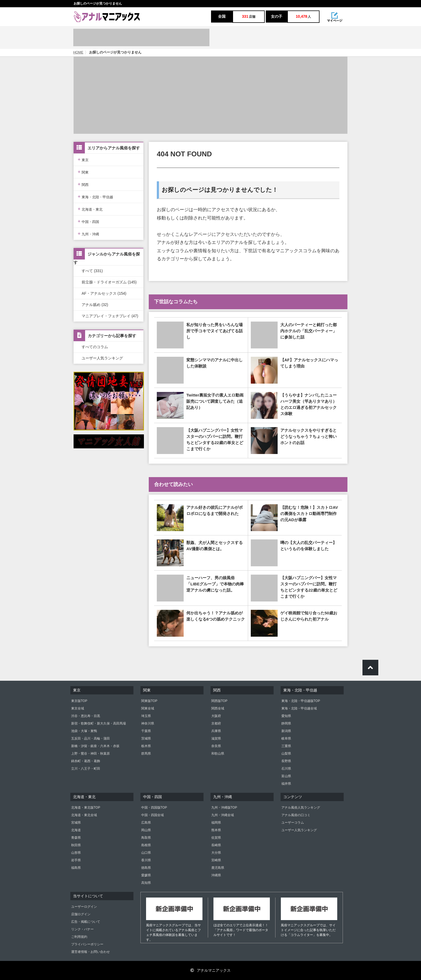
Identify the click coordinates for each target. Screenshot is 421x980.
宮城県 (76, 823)
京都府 (216, 723)
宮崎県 (216, 860)
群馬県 (146, 754)
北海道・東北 (90, 209)
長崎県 (216, 845)
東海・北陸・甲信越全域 (299, 708)
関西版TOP (219, 701)
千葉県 (146, 731)
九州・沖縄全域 (223, 815)
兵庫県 (216, 731)
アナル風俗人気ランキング (301, 808)
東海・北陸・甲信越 (95, 197)
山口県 (146, 853)
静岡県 (286, 723)
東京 (83, 159)
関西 (83, 184)
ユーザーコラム (293, 823)
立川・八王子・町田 (86, 769)
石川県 (286, 769)
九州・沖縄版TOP (224, 808)
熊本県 (216, 830)
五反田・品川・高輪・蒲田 (90, 738)
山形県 (76, 853)
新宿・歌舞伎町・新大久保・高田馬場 (99, 723)
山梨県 (286, 754)
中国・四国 (88, 221)
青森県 (76, 838)
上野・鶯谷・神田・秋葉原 (90, 754)
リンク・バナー (82, 929)
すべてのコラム (95, 347)
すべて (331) (92, 271)
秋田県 (76, 845)
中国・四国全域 (153, 815)
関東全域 (148, 708)
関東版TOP (149, 701)
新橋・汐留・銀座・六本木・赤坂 (95, 746)
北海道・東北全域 (84, 815)
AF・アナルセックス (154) (104, 293)
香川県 (146, 860)
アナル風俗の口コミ (296, 815)
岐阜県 (286, 738)
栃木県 (146, 746)
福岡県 (216, 823)
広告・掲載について (86, 922)
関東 (83, 172)
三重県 (286, 746)
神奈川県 (148, 723)
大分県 (216, 853)
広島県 (146, 823)
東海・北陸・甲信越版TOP (301, 701)
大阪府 (216, 716)
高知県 (146, 883)
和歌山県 (218, 754)
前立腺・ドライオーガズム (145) (109, 282)
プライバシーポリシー (87, 944)
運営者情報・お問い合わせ (90, 952)
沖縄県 (216, 875)
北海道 (76, 830)
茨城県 (146, 738)
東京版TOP (79, 701)
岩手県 (76, 860)
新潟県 (286, 731)
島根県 (146, 845)
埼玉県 (146, 716)
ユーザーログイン (84, 907)
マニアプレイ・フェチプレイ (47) (110, 316)
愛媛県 (146, 875)
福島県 (76, 868)
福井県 (286, 784)
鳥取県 (146, 838)
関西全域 (218, 708)
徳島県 (146, 868)
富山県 (286, 776)
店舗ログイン (81, 914)
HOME (78, 52)
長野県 (286, 761)
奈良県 (216, 746)
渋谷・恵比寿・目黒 (86, 716)
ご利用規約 (79, 937)
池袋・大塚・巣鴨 (84, 731)
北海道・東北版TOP (86, 808)
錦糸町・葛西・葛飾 (86, 761)
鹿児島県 (218, 868)
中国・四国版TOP (154, 808)
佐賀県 (216, 838)
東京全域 (78, 708)
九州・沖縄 (88, 234)
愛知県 (286, 716)
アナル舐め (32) (95, 305)
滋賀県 (216, 738)
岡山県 (146, 830)
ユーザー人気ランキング (102, 358)
